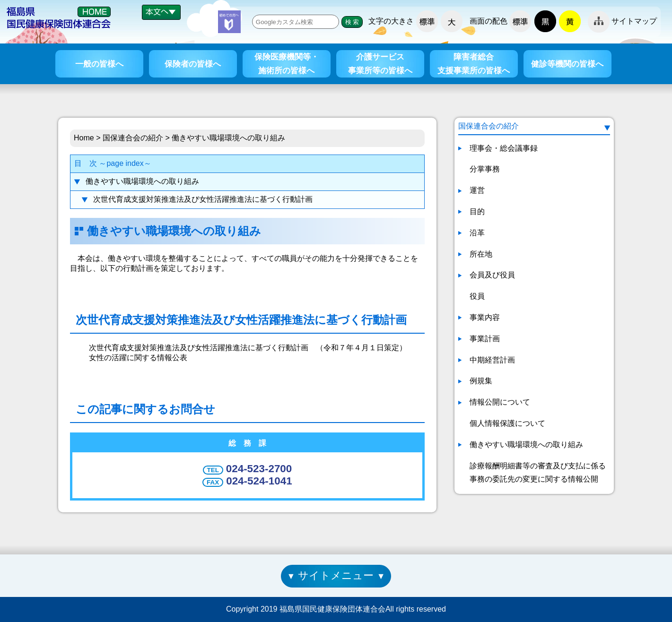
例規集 (481, 381)
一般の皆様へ (99, 64)
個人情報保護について (507, 423)
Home (84, 138)
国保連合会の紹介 (133, 138)
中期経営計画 (492, 360)
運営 (477, 190)
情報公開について (500, 402)
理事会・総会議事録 (504, 148)
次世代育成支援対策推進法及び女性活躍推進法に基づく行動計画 (203, 199)
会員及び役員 (492, 275)
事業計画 (485, 339)
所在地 (481, 254)
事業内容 (485, 317)
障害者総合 (474, 65)
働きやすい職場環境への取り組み (142, 181)
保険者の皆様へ (193, 64)
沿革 (477, 233)
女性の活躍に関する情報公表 (138, 358)
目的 (477, 212)
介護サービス (380, 65)
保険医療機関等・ (287, 65)
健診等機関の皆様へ (567, 64)
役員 (477, 296)
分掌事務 (485, 169)
